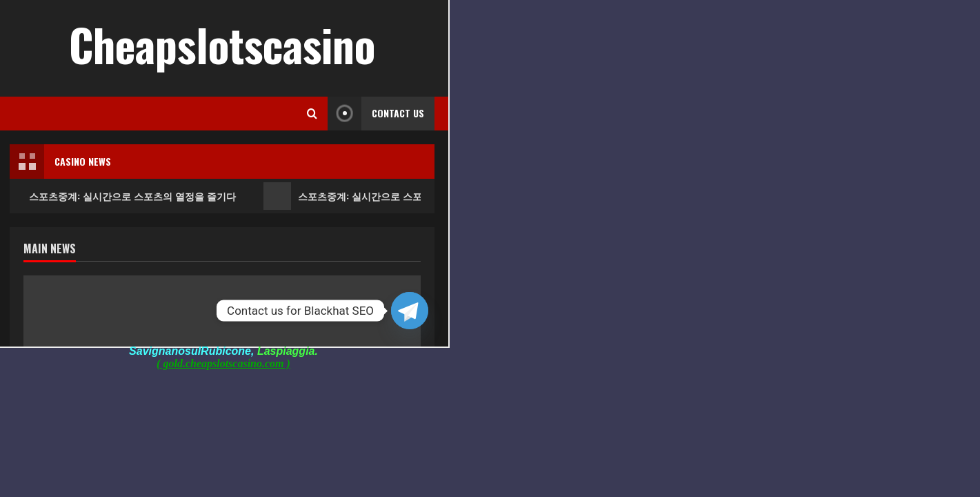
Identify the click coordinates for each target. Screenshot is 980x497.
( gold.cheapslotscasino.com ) (223, 363)
